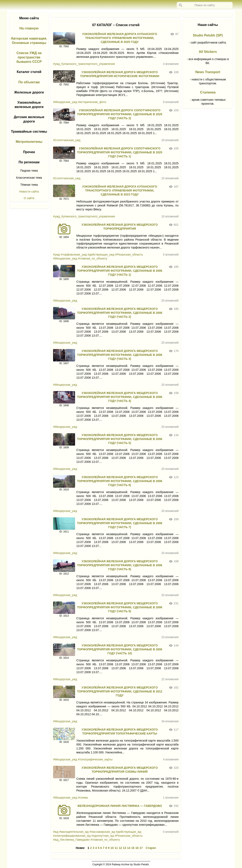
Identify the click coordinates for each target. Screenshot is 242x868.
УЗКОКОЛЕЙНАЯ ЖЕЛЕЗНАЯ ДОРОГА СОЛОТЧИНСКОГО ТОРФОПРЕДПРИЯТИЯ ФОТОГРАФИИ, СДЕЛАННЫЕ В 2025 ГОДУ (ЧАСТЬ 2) (120, 114)
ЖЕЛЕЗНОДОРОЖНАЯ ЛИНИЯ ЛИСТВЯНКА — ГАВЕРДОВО (120, 806)
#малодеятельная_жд (74, 832)
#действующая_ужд (101, 255)
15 (133, 848)
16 (137, 848)
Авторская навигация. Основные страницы (29, 41)
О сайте (29, 198)
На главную (29, 28)
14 (129, 848)
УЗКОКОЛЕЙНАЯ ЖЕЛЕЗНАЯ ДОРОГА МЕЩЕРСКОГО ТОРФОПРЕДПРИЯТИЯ (120, 227)
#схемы (83, 798)
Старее (151, 848)
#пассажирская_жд (102, 832)
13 (125, 848)
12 (120, 848)
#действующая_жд (129, 832)
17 (141, 848)
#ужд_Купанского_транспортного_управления (84, 64)
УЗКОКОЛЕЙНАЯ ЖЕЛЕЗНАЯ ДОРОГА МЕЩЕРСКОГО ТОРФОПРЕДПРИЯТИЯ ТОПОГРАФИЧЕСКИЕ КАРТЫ (120, 732)
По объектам (29, 82)
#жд (56, 832)
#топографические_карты (95, 759)
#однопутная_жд (103, 836)
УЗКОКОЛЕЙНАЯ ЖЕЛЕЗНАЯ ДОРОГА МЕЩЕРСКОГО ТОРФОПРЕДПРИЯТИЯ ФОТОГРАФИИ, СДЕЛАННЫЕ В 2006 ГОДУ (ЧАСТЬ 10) (120, 649)
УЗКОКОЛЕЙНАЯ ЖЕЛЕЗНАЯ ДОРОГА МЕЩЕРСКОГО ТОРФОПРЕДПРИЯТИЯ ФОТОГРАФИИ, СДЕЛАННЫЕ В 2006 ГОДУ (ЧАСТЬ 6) (120, 481)
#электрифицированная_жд (72, 836)
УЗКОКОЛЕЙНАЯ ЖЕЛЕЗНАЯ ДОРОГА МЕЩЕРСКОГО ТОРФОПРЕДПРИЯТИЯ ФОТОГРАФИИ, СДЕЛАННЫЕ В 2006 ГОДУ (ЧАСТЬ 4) (120, 397)
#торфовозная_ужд (74, 255)
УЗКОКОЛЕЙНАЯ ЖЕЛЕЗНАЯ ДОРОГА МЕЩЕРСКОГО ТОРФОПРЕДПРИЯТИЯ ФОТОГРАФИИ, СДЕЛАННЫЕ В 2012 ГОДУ (120, 691)
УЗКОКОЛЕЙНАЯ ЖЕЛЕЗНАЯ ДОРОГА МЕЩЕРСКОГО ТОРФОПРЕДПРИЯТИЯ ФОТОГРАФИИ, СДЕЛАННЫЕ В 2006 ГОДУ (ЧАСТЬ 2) (120, 313)
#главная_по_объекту (93, 258)
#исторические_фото (92, 102)
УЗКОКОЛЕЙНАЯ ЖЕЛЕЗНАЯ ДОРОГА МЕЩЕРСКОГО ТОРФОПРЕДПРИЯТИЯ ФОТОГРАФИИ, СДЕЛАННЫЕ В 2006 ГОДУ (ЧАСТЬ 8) (120, 565)
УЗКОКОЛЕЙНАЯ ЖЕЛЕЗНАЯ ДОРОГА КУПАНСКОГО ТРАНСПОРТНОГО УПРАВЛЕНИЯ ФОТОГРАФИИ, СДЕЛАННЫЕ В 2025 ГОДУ (120, 38)
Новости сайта (29, 192)
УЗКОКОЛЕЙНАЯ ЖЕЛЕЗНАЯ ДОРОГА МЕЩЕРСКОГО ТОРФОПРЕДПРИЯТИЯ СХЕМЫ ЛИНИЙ (120, 770)
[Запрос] (205, 5)
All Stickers (208, 52)
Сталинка (208, 92)
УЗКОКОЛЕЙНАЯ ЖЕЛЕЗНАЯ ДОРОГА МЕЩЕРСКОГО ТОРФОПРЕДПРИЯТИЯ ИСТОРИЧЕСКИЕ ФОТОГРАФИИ (120, 74)
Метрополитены (29, 142)
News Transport (208, 72)
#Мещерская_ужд (65, 102)
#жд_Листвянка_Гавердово (71, 840)
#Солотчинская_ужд (67, 140)
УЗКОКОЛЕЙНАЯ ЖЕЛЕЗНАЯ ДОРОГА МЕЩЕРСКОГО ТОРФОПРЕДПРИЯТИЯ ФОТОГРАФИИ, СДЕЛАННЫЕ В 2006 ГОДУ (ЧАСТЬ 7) (120, 523)
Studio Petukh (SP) (208, 35)
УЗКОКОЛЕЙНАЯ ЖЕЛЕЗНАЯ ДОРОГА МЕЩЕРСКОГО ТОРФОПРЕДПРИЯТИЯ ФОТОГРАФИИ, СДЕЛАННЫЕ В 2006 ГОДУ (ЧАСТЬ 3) (120, 355)
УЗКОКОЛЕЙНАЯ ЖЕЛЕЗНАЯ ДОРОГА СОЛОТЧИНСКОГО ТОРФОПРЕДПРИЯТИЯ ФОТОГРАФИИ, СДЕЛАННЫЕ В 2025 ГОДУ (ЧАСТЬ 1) (120, 152)
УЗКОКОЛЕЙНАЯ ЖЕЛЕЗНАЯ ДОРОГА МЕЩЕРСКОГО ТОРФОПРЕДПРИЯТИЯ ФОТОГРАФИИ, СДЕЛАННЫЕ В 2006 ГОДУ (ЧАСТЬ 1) (120, 271)
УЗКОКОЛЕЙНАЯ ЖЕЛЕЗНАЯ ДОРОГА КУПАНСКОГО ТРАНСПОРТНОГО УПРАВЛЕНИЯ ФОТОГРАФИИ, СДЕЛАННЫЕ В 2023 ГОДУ (120, 190)
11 (116, 848)
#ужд (56, 255)
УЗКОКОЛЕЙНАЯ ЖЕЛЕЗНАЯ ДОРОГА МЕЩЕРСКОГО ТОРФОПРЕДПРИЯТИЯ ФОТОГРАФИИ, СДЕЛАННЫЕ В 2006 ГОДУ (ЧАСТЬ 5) (120, 439)
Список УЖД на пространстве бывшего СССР (29, 57)
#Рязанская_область (129, 255)
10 (112, 848)
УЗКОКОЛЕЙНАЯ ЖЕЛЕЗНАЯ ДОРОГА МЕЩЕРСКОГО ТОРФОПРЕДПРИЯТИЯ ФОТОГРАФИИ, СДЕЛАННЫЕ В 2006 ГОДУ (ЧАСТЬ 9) (120, 607)
